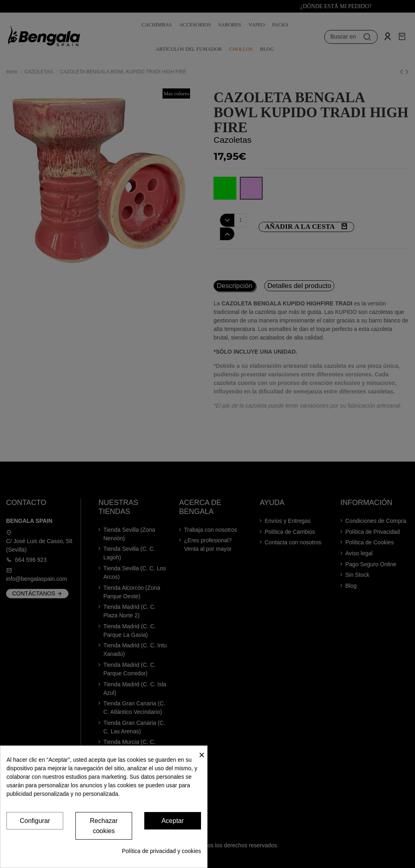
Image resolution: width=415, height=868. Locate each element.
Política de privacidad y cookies (162, 851)
